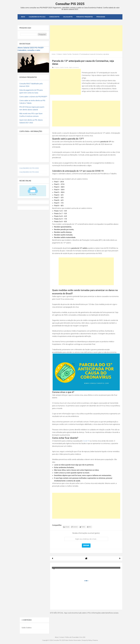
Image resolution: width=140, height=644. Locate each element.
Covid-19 (86, 441)
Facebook (74, 527)
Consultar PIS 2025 (70, 4)
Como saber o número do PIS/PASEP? (33, 97)
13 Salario (57, 67)
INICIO (23, 17)
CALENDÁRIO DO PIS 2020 (29, 168)
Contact (62, 637)
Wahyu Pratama (93, 640)
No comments (75, 67)
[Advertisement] (86, 38)
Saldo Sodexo (27, 628)
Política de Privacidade (72, 637)
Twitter (82, 527)
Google (66, 527)
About (57, 637)
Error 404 (82, 637)
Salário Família (64, 67)
